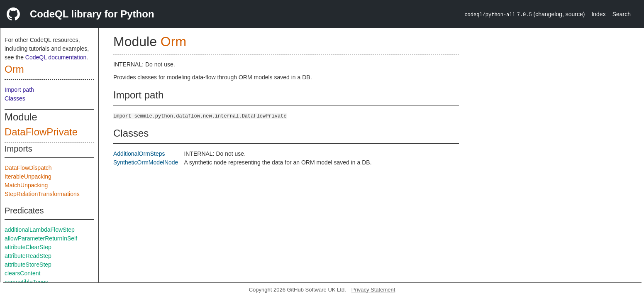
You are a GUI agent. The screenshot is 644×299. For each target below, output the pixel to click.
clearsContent (22, 273)
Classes (15, 98)
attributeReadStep (28, 256)
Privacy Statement (373, 290)
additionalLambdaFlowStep (40, 230)
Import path (19, 90)
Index (598, 14)
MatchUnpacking (26, 185)
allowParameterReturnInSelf (41, 238)
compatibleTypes (26, 282)
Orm (14, 69)
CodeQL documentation (56, 57)
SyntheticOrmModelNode (146, 162)
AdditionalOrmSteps (139, 154)
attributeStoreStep (28, 265)
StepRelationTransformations (42, 194)
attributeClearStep (28, 247)
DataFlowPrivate (41, 132)
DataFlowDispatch (28, 168)
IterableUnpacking (28, 176)
